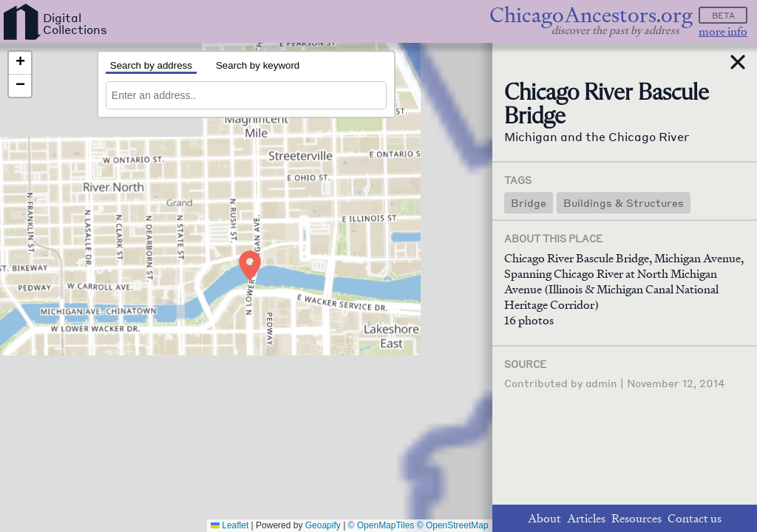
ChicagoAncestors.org (591, 15)
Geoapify (323, 525)
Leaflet (230, 525)
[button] (251, 263)
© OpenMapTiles (381, 525)
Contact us (695, 518)
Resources (637, 518)
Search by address (151, 65)
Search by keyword (258, 65)
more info (723, 31)
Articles (586, 518)
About (544, 518)
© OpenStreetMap (453, 525)
